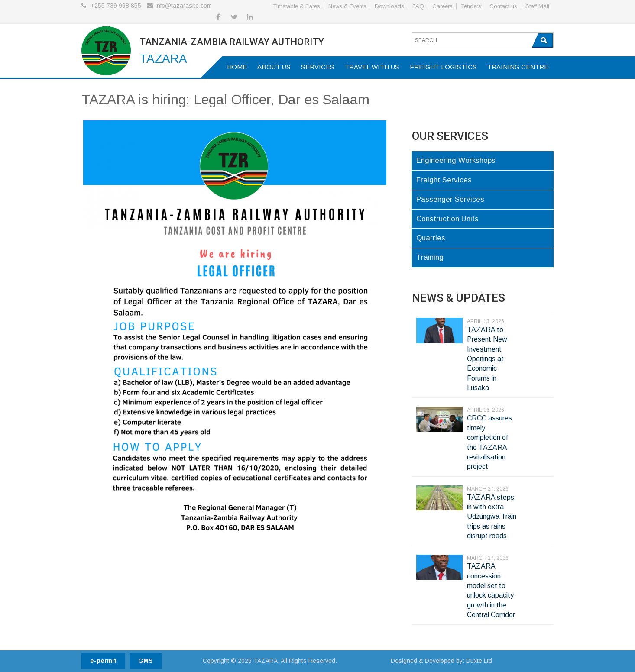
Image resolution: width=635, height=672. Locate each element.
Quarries (431, 238)
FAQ (418, 6)
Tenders (471, 6)
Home (237, 67)
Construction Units (447, 219)
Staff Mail (537, 6)
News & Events (347, 6)
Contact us (503, 6)
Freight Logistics (443, 67)
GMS (146, 661)
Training (430, 257)
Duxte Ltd (479, 661)
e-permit (103, 661)
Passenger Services (450, 199)
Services (318, 67)
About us (274, 67)
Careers (442, 6)
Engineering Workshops (456, 160)
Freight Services (444, 180)
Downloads (389, 6)
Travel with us (372, 67)
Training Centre (518, 67)
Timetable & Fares (296, 6)
